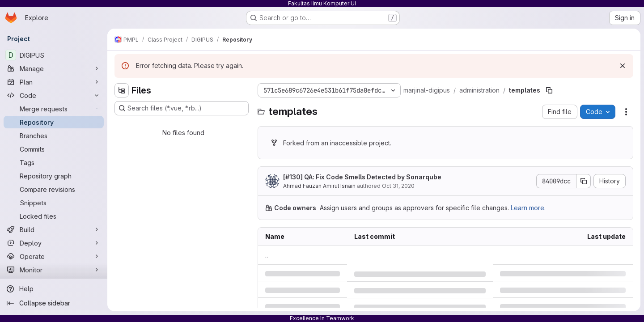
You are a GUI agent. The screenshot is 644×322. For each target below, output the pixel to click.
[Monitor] (54, 270)
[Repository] (54, 122)
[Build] (54, 229)
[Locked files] (54, 216)
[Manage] (54, 68)
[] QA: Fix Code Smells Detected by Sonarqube (362, 177)
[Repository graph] (54, 176)
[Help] (54, 289)
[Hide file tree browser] (122, 90)
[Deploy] (54, 243)
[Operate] (54, 256)
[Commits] (54, 149)
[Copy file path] (549, 90)
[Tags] (54, 162)
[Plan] (54, 82)
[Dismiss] (623, 66)
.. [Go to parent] (267, 255)
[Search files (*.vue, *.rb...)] (182, 108)
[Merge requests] (54, 109)
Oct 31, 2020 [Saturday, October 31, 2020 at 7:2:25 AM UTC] (398, 186)
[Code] (54, 95)
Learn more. (528, 208)
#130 (293, 177)
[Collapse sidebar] (54, 303)
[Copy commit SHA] (584, 181)
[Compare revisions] (54, 189)
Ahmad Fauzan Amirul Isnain (319, 186)
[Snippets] (54, 203)
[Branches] (54, 136)
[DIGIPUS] (54, 55)
